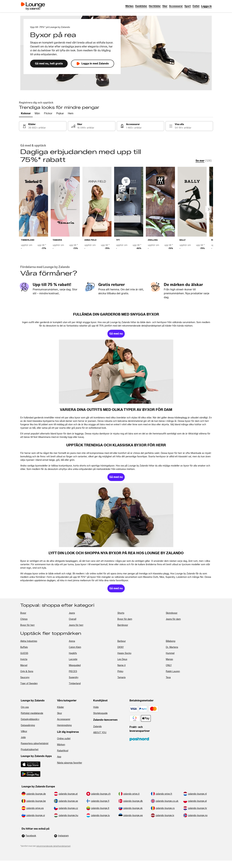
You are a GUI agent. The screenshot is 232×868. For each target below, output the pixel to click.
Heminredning (64, 725)
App (59, 757)
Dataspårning (28, 725)
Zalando (97, 726)
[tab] (26, 114)
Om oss (25, 707)
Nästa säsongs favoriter (70, 763)
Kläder (60, 707)
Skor (60, 713)
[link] (206, 6)
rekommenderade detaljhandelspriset (53, 846)
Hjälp (96, 707)
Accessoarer (64, 719)
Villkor (24, 731)
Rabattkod (63, 751)
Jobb (23, 737)
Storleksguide (100, 713)
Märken (61, 745)
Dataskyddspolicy (30, 719)
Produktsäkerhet (30, 750)
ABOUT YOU (100, 733)
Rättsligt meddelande (32, 713)
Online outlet (64, 739)
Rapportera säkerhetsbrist (35, 743)
